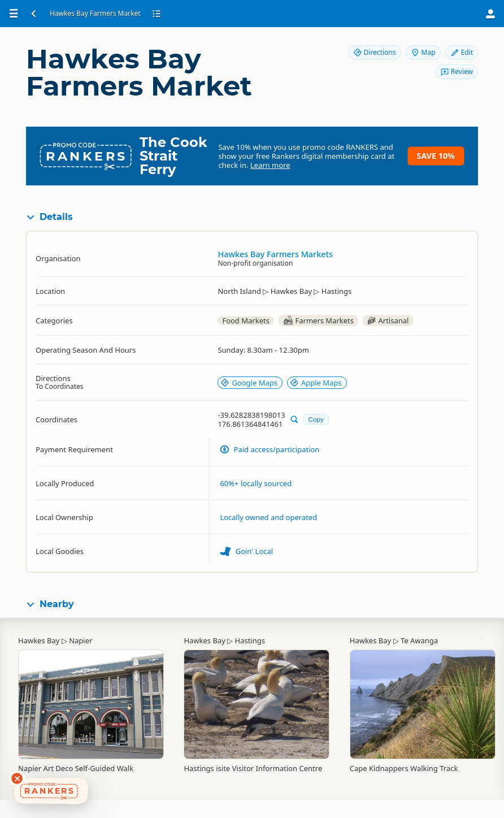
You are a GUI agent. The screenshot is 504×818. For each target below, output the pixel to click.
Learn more (270, 165)
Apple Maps (316, 383)
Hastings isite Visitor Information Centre (253, 768)
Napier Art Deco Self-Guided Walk (76, 768)
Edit (462, 52)
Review (457, 72)
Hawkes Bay (39, 640)
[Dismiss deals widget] (17, 778)
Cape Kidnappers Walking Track (404, 768)
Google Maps (249, 383)
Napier (81, 640)
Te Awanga (419, 640)
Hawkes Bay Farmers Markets (275, 254)
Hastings (250, 640)
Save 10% (436, 156)
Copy (316, 419)
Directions (375, 52)
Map (423, 52)
